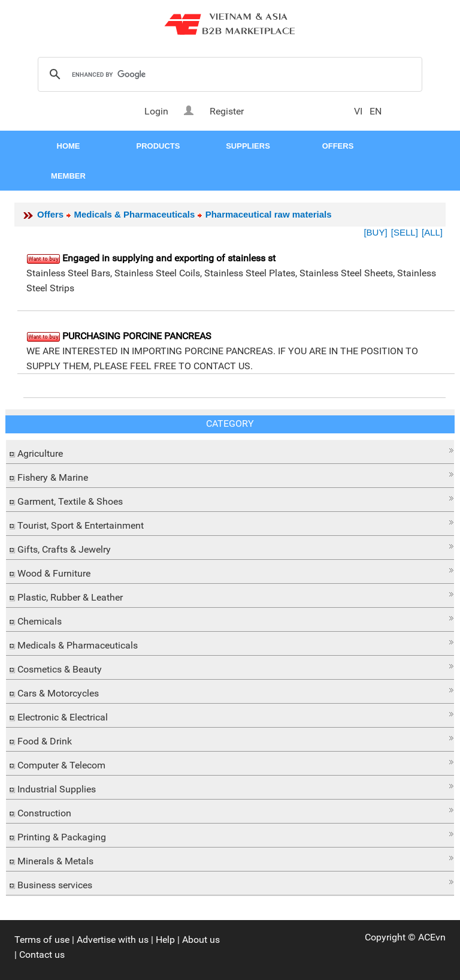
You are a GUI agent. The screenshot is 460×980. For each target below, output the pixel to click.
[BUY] (375, 232)
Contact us (42, 955)
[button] (230, 450)
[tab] (230, 452)
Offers (50, 214)
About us (201, 940)
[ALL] (432, 232)
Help (165, 940)
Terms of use (42, 940)
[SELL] (405, 232)
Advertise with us (113, 940)
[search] (228, 75)
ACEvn (432, 937)
